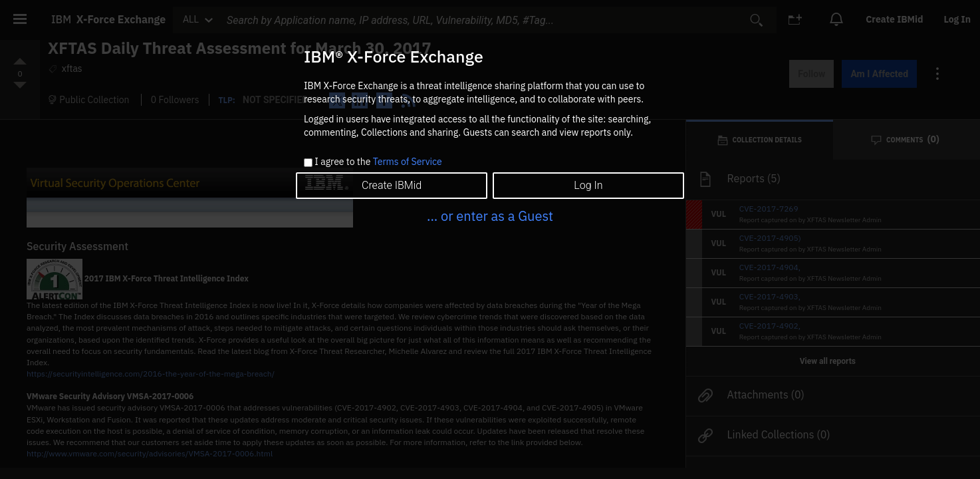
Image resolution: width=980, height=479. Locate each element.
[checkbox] (308, 163)
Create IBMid (392, 185)
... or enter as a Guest (490, 216)
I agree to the (378, 162)
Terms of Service (408, 162)
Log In (588, 185)
